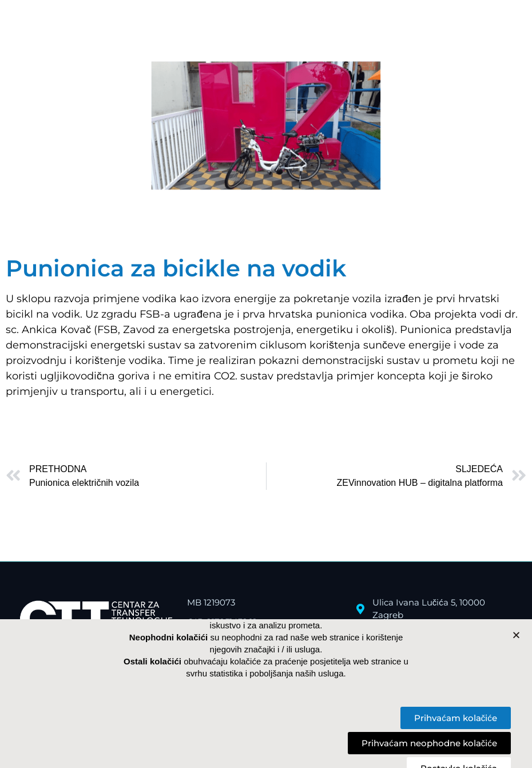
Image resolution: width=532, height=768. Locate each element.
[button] (516, 635)
